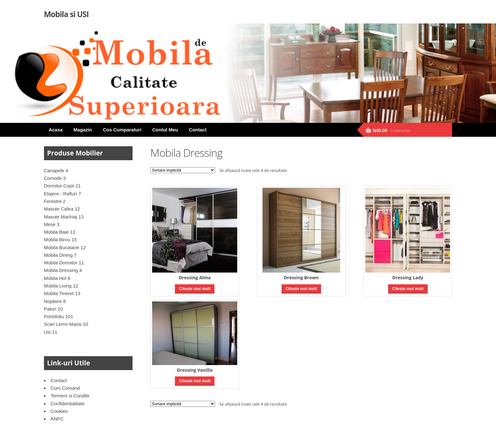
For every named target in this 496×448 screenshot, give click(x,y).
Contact (198, 130)
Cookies (59, 411)
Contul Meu (165, 130)
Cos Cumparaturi (122, 130)
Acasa (56, 130)
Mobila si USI (66, 14)
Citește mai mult (195, 289)
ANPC (57, 419)
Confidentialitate (68, 404)
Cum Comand (65, 388)
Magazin (83, 130)
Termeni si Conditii (70, 396)
